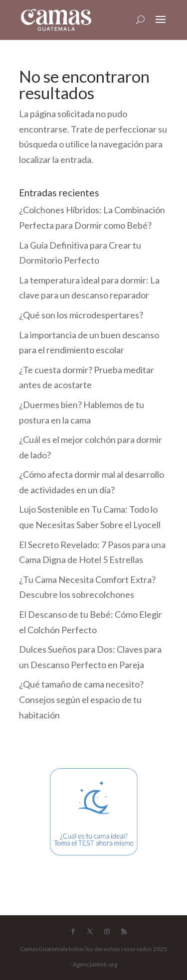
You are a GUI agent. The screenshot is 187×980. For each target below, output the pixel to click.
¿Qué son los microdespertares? (81, 315)
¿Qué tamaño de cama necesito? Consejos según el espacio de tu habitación (81, 699)
